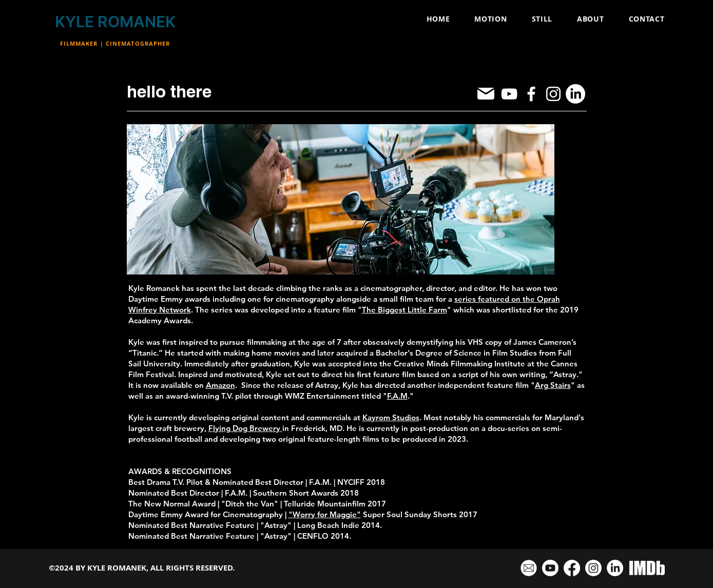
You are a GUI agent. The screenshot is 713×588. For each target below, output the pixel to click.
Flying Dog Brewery (245, 428)
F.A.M (397, 396)
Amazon (220, 385)
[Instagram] (553, 94)
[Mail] (486, 94)
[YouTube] (509, 94)
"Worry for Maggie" (325, 514)
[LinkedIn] (575, 94)
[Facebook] (531, 94)
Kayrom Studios (391, 417)
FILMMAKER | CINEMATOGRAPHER (115, 43)
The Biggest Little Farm (404, 310)
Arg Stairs (553, 385)
